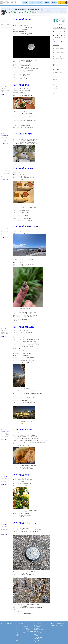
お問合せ (18, 636)
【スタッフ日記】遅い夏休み (22, 134)
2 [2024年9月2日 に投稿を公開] (53, 32)
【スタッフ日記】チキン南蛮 (22, 430)
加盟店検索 (37, 628)
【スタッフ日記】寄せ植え (58, 61)
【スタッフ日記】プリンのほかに (24, 168)
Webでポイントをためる (40, 630)
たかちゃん (6, 136)
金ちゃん (6, 21)
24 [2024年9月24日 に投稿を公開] (56, 38)
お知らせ (55, 82)
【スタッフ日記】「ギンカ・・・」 (25, 523)
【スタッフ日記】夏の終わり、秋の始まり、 (28, 226)
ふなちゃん (6, 87)
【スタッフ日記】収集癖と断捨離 (59, 59)
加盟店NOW (37, 639)
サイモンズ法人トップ (21, 625)
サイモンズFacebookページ (57, 624)
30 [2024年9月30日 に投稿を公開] (54, 40)
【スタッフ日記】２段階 (21, 85)
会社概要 (40, 2)
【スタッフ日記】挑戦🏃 (58, 56)
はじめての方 (37, 627)
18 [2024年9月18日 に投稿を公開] (57, 36)
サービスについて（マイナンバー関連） (24, 631)
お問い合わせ (54, 2)
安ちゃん (55, 91)
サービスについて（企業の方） (22, 628)
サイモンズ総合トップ (7, 624)
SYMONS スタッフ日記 (34, 12)
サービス (25, 2)
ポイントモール (56, 89)
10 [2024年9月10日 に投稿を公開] (56, 34)
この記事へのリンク (5, 29)
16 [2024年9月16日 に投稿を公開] (54, 36)
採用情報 (47, 2)
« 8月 (54, 42)
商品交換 (36, 631)
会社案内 (18, 637)
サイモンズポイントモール (63, 2)
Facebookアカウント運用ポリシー (58, 625)
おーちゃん (6, 170)
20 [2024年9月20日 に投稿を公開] (61, 36)
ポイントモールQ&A (39, 633)
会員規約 (36, 636)
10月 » (62, 42)
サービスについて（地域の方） (22, 627)
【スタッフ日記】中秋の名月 (22, 19)
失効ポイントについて (21, 634)
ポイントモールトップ (39, 625)
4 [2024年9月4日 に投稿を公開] (57, 32)
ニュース (32, 2)
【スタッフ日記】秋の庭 (21, 475)
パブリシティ (37, 642)
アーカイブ (55, 73)
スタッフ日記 (37, 640)
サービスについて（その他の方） (23, 630)
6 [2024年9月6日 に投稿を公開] (61, 32)
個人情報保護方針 (38, 637)
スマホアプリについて (21, 633)
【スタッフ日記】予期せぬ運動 (23, 327)
